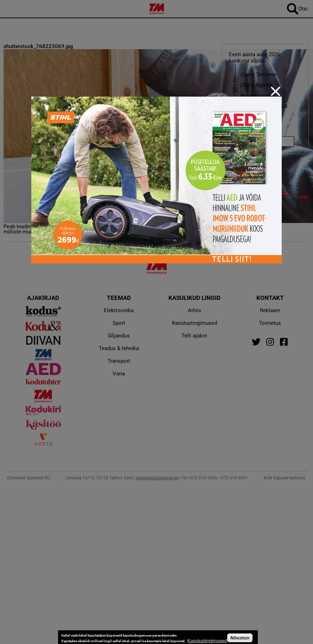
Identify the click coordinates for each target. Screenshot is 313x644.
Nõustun (240, 638)
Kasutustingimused (207, 641)
